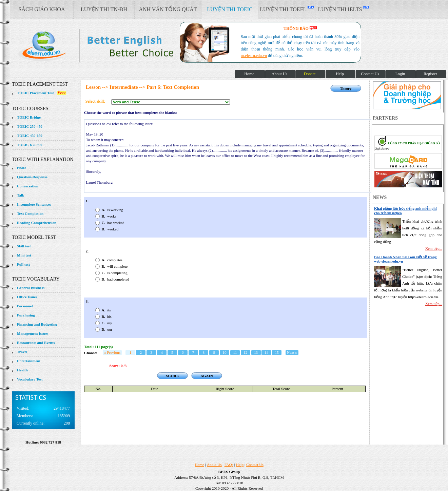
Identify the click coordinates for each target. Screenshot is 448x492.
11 (235, 352)
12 (245, 352)
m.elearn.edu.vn (254, 56)
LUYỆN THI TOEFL (287, 9)
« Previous (112, 352)
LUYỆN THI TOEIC (230, 9)
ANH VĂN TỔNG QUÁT (168, 9)
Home (199, 465)
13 (256, 352)
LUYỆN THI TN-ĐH (104, 9)
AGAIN (207, 376)
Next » (292, 352)
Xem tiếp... (434, 248)
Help (240, 465)
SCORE (172, 376)
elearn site (108, 46)
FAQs (229, 465)
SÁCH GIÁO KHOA (42, 9)
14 (266, 352)
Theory (346, 88)
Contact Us (255, 465)
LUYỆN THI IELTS (344, 9)
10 (224, 352)
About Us (214, 465)
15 (277, 352)
